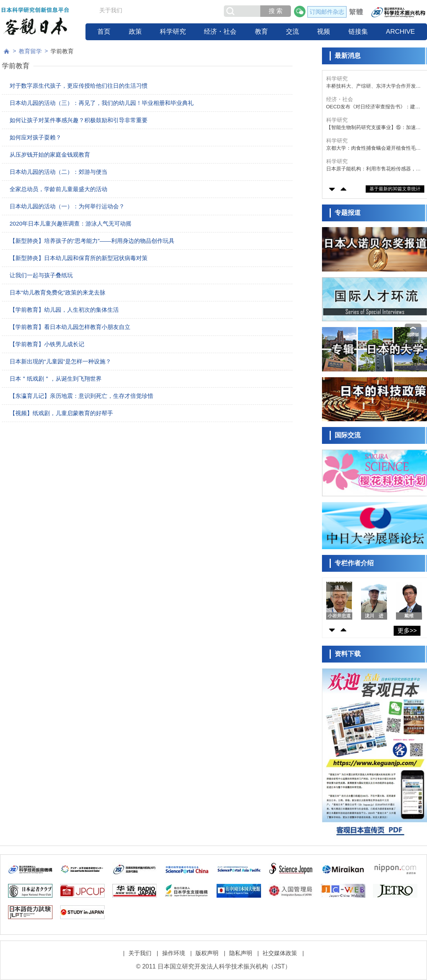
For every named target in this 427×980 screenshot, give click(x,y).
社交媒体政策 (280, 953)
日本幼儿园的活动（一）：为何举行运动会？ (67, 206)
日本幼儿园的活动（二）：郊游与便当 (58, 172)
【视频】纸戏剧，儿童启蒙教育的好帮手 (61, 413)
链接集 (358, 32)
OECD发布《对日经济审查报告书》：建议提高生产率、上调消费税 (373, 107)
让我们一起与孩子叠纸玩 (41, 275)
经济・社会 (220, 32)
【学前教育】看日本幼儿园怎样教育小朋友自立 (70, 327)
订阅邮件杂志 (327, 12)
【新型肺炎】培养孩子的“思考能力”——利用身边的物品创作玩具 (92, 241)
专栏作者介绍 (354, 563)
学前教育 (62, 51)
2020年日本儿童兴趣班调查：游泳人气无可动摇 (71, 223)
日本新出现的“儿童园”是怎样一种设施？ (60, 361)
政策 (135, 32)
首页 (104, 32)
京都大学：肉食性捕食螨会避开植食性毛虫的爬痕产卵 (374, 148)
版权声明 (207, 953)
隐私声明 (241, 953)
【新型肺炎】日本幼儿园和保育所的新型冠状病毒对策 (79, 258)
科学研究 (173, 32)
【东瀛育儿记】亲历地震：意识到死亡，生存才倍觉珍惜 (81, 396)
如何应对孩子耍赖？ (35, 137)
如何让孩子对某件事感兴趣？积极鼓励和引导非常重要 (79, 120)
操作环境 (174, 953)
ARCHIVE (401, 32)
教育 (261, 32)
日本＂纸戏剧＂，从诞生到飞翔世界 (58, 379)
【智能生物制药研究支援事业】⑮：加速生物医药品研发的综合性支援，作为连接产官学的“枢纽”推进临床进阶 (374, 128)
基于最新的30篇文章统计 (395, 189)
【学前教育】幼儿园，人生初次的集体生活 (64, 310)
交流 (292, 32)
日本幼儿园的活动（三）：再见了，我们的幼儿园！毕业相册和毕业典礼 (102, 103)
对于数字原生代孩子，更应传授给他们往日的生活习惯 (79, 86)
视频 (324, 32)
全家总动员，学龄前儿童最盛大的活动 (58, 189)
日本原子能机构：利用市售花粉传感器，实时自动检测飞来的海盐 (374, 169)
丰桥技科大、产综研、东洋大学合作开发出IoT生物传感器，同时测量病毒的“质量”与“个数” (375, 86)
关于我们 (111, 10)
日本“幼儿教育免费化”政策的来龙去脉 (57, 292)
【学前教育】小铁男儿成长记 (47, 344)
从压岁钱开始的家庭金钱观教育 (50, 155)
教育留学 (30, 51)
